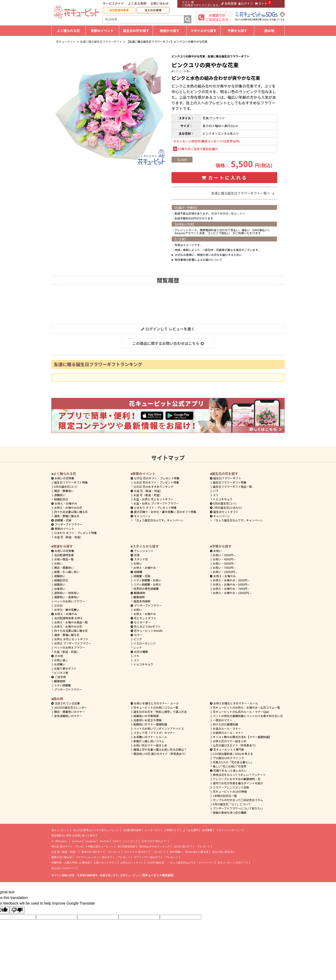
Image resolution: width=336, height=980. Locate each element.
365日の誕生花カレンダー (71, 707)
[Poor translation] (17, 910)
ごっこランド (130, 841)
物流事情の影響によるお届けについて (199, 260)
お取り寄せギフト (65, 668)
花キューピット (60, 830)
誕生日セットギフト (224, 512)
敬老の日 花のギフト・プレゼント (101, 852)
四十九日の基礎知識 (225, 724)
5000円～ (224, 563)
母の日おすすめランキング (154, 846)
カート (261, 3)
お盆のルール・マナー (227, 728)
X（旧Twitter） (60, 841)
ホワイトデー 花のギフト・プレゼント (156, 857)
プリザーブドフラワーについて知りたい (238, 808)
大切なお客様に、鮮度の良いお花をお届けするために (208, 255)
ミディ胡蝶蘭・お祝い (147, 580)
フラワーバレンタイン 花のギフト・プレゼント (103, 857)
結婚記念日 (61, 499)
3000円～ (224, 555)
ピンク (138, 639)
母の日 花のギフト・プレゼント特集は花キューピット (82, 846)
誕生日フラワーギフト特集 (71, 482)
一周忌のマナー (223, 720)
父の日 (58, 605)
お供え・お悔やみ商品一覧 (71, 622)
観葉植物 (60, 681)
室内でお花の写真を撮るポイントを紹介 (238, 783)
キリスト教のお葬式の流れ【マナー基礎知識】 (242, 737)
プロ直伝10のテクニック (228, 758)
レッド (138, 647)
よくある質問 (137, 3)
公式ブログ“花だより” (154, 841)
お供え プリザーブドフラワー (73, 643)
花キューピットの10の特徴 (230, 791)
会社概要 (207, 830)
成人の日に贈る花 (222, 852)
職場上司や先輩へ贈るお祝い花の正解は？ (160, 749)
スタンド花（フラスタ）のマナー (154, 733)
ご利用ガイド (171, 830)
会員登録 (229, 3)
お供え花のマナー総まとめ (230, 741)
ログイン (246, 3)
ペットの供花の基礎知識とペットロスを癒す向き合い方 (248, 716)
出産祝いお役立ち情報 (147, 720)
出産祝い (60, 589)
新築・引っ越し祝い (67, 572)
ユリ (216, 495)
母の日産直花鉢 (126, 846)
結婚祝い (60, 584)
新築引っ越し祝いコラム (149, 741)
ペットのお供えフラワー (70, 647)
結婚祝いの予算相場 (146, 716)
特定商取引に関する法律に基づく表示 (73, 835)
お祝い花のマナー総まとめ (150, 745)
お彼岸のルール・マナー (228, 733)
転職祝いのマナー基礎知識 (150, 724)
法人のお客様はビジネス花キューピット (96, 830)
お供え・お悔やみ (66, 503)
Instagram (91, 841)
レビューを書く (182, 71)
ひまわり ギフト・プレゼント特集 (75, 533)
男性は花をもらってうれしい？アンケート (239, 775)
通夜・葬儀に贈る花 (67, 516)
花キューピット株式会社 (158, 875)
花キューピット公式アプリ (233, 863)
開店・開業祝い (64, 491)
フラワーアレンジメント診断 (231, 787)
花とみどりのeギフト (146, 626)
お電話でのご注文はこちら (217, 17)
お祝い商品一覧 (64, 559)
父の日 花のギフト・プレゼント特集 (156, 482)
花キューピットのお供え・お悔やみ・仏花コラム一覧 (246, 707)
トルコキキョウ (223, 499)
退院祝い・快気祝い (67, 593)
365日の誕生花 (156, 863)
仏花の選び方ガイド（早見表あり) (234, 745)
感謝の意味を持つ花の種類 (230, 812)
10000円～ (225, 572)
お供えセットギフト (132, 863)
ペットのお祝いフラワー (70, 601)
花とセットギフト (143, 618)
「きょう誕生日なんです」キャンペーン (158, 520)
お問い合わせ (160, 3)
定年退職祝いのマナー (68, 716)
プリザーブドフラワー (67, 524)
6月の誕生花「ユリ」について (232, 804)
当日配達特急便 (119, 10)
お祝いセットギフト (105, 863)
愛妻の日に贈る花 (62, 857)
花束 (135, 555)
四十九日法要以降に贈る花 (71, 512)
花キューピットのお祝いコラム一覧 (156, 707)
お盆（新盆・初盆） (67, 652)
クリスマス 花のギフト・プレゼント (145, 852)
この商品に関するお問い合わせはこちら (168, 343)
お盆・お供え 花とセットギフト (153, 499)
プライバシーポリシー (229, 830)
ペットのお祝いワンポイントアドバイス (159, 728)
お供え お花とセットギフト (71, 639)
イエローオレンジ (145, 643)
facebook (77, 841)
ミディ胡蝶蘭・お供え (147, 584)
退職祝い (60, 495)
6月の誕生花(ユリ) (66, 486)
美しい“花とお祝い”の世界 (230, 766)
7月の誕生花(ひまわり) (226, 508)
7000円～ (224, 568)
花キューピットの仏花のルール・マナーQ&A (241, 712)
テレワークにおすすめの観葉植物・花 (237, 779)
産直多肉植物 (142, 601)
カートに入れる (224, 178)
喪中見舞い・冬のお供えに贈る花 (189, 852)
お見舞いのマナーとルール (150, 737)
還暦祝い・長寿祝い (67, 597)
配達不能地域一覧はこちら (228, 213)
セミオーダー (141, 622)
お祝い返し (61, 660)
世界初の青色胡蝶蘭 (146, 589)
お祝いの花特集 (64, 478)
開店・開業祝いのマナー (70, 712)
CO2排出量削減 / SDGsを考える (233, 754)
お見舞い (60, 664)
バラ (216, 491)
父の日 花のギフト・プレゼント (192, 846)
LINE (116, 841)
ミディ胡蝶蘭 (62, 685)
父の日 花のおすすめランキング (153, 486)
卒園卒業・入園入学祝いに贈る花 (71, 863)
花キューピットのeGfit (147, 631)
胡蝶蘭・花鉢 (61, 520)
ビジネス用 (61, 673)
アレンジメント (142, 551)
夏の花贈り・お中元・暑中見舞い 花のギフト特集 (163, 512)
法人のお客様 (153, 10)
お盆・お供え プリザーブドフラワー (156, 503)
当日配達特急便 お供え (68, 618)
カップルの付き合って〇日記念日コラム (238, 800)
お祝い (58, 563)
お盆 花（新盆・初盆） (68, 537)
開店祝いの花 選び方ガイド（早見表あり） (160, 754)
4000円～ (224, 559)
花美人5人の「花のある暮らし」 (233, 762)
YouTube (104, 841)
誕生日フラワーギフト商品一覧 (232, 486)
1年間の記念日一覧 (225, 796)
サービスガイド (113, 3)
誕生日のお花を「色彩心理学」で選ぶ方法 (160, 712)
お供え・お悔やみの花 (68, 508)
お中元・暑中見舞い (67, 610)
